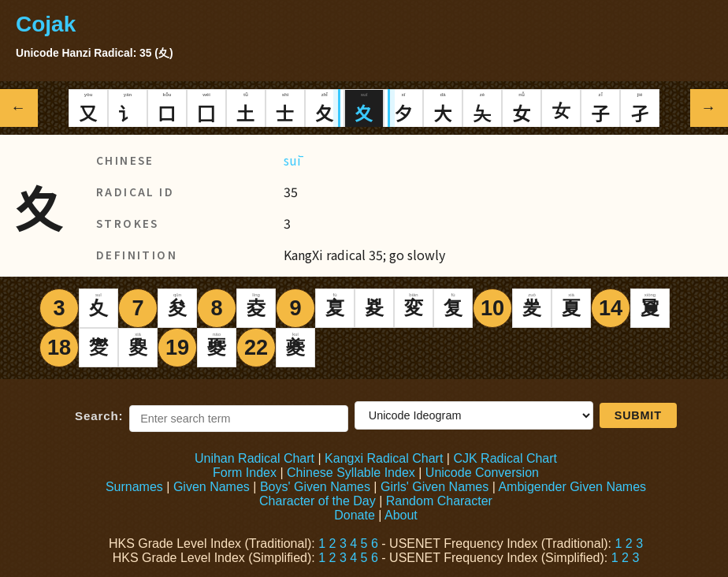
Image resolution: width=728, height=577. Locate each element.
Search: (99, 416)
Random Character (439, 501)
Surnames (134, 487)
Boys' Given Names (315, 487)
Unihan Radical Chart (254, 458)
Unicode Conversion (482, 473)
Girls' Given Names (435, 487)
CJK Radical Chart (505, 458)
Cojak (46, 24)
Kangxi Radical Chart (384, 458)
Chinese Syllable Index (351, 473)
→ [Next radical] (709, 108)
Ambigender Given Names (572, 487)
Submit (638, 415)
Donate (355, 515)
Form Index (245, 473)
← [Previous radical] (19, 108)
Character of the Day (318, 501)
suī (292, 160)
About (401, 515)
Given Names (212, 487)
